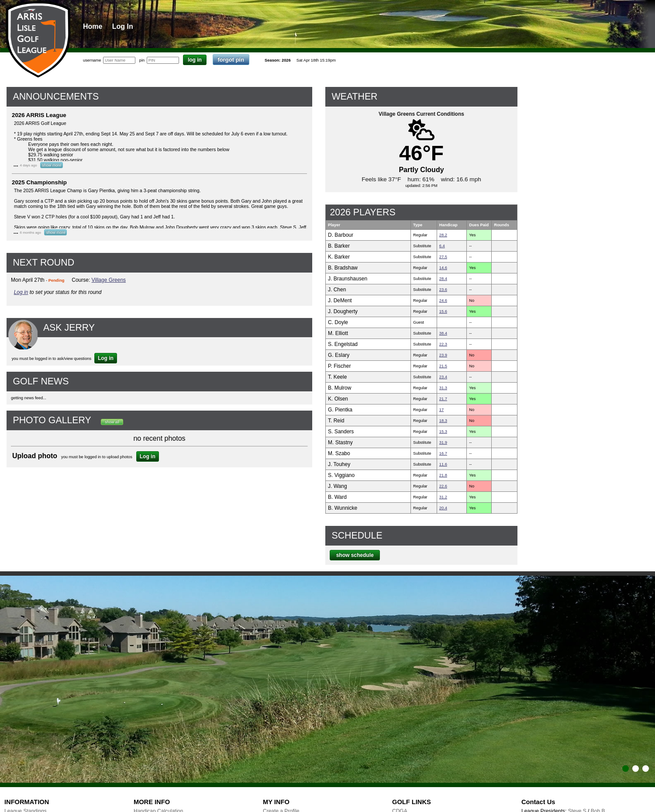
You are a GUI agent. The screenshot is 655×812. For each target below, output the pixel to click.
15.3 (443, 432)
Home (93, 26)
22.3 (443, 344)
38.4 (443, 333)
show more (52, 165)
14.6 (443, 268)
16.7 (443, 453)
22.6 (443, 486)
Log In (123, 26)
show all (112, 422)
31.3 (443, 388)
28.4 (443, 279)
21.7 (443, 399)
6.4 (442, 246)
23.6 (443, 290)
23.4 (443, 377)
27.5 (443, 257)
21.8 (443, 475)
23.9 (443, 355)
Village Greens (109, 280)
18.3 (443, 421)
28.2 (443, 235)
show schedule (355, 555)
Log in (21, 292)
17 (441, 410)
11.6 (443, 464)
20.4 (443, 508)
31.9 (443, 442)
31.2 (443, 497)
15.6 (443, 311)
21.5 (443, 366)
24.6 (443, 301)
